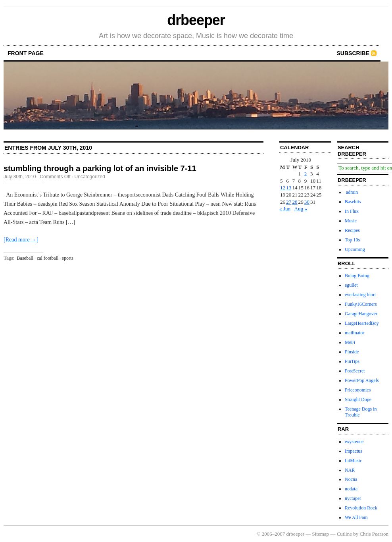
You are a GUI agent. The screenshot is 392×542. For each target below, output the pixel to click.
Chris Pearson (374, 534)
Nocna (351, 479)
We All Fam (356, 517)
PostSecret (355, 371)
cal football (48, 258)
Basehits (353, 202)
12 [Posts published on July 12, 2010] (283, 188)
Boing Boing (357, 276)
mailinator (355, 333)
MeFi (350, 342)
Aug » (301, 209)
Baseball (25, 258)
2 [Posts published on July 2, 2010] (306, 174)
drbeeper (196, 20)
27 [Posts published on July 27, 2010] (289, 202)
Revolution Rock (361, 508)
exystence (354, 442)
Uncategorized (90, 177)
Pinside (352, 352)
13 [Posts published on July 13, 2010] (289, 188)
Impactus (354, 451)
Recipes (352, 230)
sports (68, 258)
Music (351, 221)
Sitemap (321, 534)
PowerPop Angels (362, 380)
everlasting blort (360, 295)
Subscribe (353, 53)
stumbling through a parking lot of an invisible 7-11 (100, 168)
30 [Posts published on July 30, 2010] (307, 202)
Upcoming (355, 249)
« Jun (285, 209)
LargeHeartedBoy (362, 323)
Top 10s (352, 240)
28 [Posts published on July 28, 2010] (295, 202)
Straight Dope (358, 399)
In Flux (352, 211)
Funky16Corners (361, 304)
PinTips (352, 361)
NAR (350, 470)
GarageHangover (361, 314)
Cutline (344, 534)
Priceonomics (358, 390)
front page (26, 53)
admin (351, 192)
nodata (351, 489)
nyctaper (353, 498)
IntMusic (353, 461)
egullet (351, 285)
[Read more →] (21, 240)
